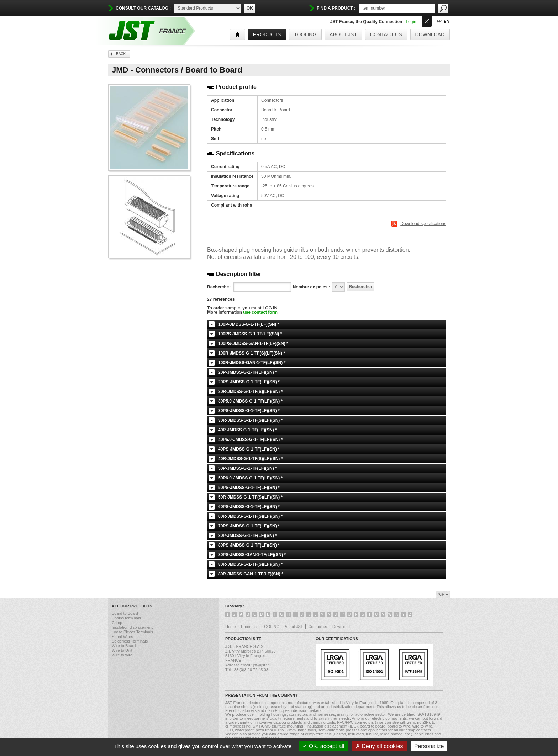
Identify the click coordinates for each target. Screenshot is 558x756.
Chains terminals (126, 618)
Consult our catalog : (143, 8)
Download (430, 34)
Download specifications (423, 224)
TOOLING (305, 34)
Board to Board (125, 613)
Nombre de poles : (312, 287)
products (267, 34)
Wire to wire (122, 655)
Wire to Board (124, 646)
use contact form (260, 312)
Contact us (386, 34)
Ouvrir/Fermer (427, 21)
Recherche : (219, 287)
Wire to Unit (122, 650)
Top (441, 594)
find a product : (336, 8)
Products (249, 627)
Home (230, 627)
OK (250, 8)
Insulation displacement (132, 627)
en (447, 22)
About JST (343, 34)
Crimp (117, 623)
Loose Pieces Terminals (132, 632)
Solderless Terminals (130, 641)
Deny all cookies (379, 746)
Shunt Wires (122, 637)
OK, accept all (323, 746)
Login (411, 22)
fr (439, 22)
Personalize (429, 746)
